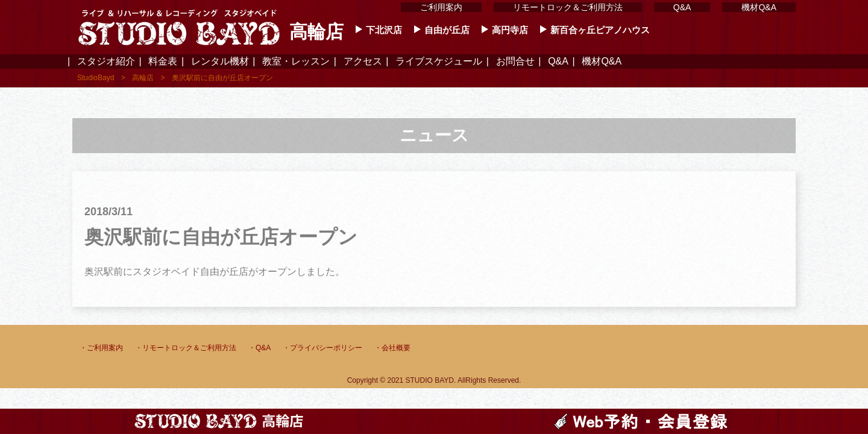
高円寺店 (510, 30)
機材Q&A (759, 7)
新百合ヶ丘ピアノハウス (600, 30)
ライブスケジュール (439, 61)
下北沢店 (384, 30)
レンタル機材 (220, 61)
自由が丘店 (447, 30)
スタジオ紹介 (106, 61)
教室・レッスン (296, 61)
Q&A (682, 7)
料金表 (163, 61)
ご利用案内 (441, 7)
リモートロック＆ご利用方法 (568, 7)
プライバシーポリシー (326, 348)
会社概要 (396, 348)
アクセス (363, 61)
